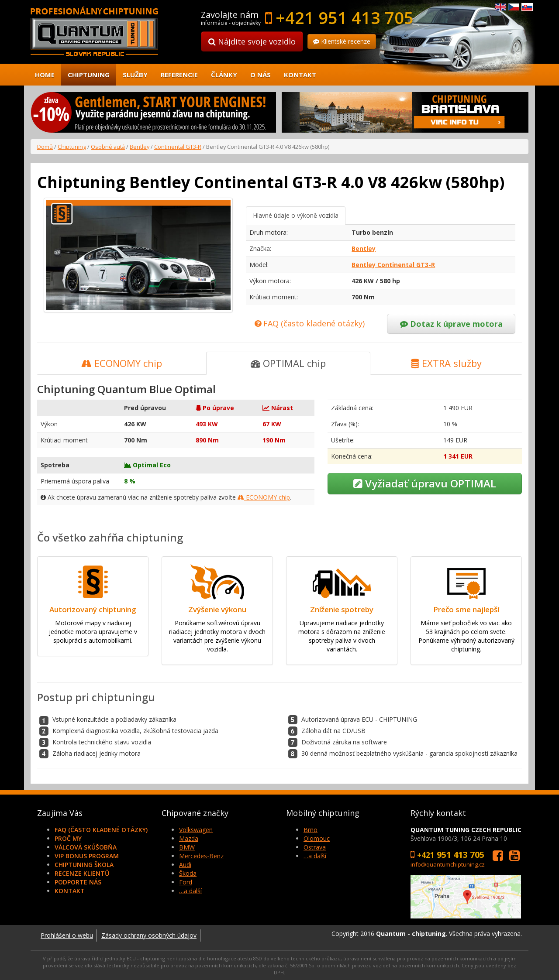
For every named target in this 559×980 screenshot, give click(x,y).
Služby (135, 75)
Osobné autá (108, 147)
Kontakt (300, 75)
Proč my (68, 838)
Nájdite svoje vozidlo (252, 41)
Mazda (189, 838)
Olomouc (317, 838)
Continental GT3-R (178, 147)
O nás (261, 75)
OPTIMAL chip (288, 363)
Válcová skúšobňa (86, 847)
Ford (186, 882)
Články (224, 75)
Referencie (179, 75)
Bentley (140, 147)
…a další (190, 891)
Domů (45, 147)
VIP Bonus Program (87, 856)
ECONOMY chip (122, 363)
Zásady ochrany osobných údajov (149, 935)
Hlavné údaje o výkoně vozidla (296, 215)
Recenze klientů (82, 873)
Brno (311, 830)
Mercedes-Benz (201, 856)
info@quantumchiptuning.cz (448, 864)
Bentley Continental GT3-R (393, 265)
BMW (187, 847)
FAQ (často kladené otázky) (101, 830)
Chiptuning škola (84, 865)
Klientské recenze (342, 41)
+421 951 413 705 (345, 17)
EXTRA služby (446, 363)
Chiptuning (89, 75)
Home (45, 75)
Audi (185, 865)
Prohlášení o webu (67, 935)
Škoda (188, 873)
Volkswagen (196, 830)
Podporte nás (78, 882)
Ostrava (315, 847)
